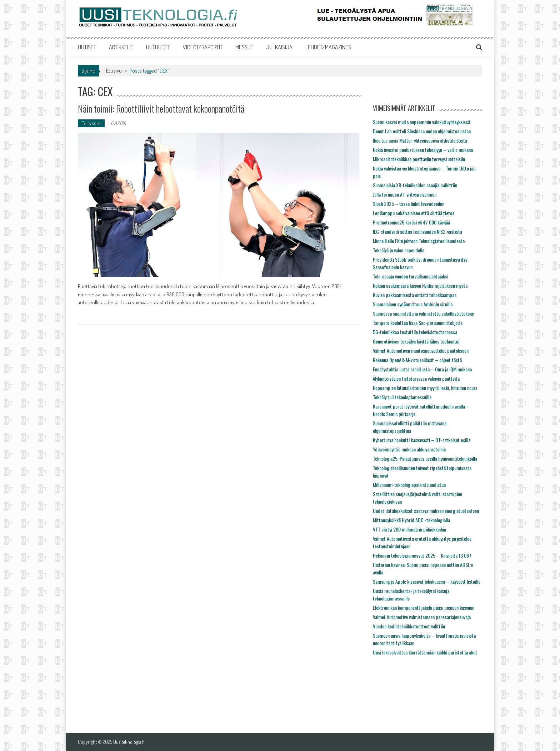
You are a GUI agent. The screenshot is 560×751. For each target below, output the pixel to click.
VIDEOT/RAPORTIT (203, 47)
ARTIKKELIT (121, 47)
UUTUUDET (158, 47)
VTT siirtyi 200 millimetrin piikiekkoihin (409, 529)
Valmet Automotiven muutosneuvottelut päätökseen (421, 350)
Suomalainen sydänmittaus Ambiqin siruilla (413, 304)
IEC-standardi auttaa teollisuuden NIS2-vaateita (417, 231)
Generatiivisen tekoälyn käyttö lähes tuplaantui (416, 341)
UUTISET (87, 47)
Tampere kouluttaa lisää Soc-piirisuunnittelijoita (418, 323)
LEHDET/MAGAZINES (328, 47)
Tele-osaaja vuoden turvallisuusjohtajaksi (411, 276)
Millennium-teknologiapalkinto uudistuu (409, 485)
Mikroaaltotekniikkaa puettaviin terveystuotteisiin (419, 159)
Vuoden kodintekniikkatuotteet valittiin (409, 626)
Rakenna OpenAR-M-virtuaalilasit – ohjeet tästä (417, 360)
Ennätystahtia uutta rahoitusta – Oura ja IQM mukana (422, 369)
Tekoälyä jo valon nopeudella (399, 250)
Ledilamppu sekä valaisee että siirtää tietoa (414, 213)
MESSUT (244, 47)
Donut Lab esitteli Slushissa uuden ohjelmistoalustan (422, 131)
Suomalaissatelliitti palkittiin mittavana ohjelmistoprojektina (410, 427)
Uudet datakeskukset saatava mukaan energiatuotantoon (426, 511)
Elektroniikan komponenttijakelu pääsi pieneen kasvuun (424, 607)
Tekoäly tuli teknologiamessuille (402, 397)
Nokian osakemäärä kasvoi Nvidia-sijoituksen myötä (420, 285)
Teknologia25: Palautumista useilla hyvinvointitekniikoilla (425, 458)
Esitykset (91, 123)
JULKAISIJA (279, 47)
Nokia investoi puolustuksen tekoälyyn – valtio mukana (423, 150)
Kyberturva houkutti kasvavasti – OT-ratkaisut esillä (422, 440)
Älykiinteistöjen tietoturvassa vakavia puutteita (416, 378)
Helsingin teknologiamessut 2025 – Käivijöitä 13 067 (422, 555)
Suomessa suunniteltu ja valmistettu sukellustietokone (423, 313)
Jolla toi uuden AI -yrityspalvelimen (405, 194)
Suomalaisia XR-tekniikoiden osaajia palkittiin (415, 185)
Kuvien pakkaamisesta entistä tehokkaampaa (415, 295)
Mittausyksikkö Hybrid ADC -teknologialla (411, 520)
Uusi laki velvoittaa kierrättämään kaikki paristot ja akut (425, 652)
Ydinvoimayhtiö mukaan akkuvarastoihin (409, 449)
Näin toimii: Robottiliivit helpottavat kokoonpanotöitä (161, 108)
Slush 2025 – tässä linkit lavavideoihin (409, 204)
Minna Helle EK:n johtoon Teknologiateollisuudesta (419, 241)
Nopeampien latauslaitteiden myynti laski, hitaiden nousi (425, 388)
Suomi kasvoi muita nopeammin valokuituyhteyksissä (421, 122)
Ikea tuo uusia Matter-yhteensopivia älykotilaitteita (420, 140)
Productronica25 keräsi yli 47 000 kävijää (411, 222)
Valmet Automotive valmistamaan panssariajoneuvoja (422, 617)
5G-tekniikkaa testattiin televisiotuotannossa (415, 332)
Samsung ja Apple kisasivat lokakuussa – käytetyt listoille (427, 581)
